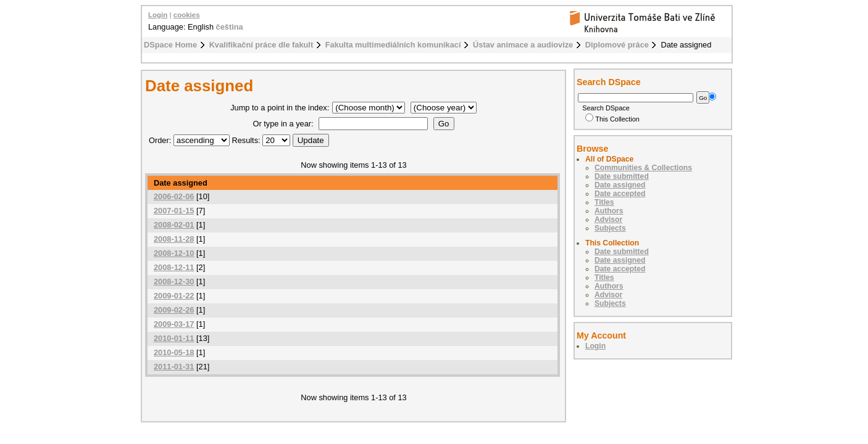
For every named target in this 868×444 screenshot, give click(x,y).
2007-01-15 (174, 211)
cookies (187, 15)
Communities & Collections (643, 168)
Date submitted (622, 176)
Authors (609, 211)
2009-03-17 (174, 324)
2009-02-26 (174, 310)
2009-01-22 (174, 296)
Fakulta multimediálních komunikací (393, 45)
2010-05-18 (174, 352)
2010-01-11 (174, 338)
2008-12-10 (174, 253)
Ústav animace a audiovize (523, 45)
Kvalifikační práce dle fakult (261, 45)
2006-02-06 (174, 196)
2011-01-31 (174, 367)
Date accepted (620, 194)
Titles (604, 202)
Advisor (608, 220)
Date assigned (620, 185)
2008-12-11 (174, 267)
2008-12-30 (174, 282)
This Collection (612, 119)
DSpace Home (170, 45)
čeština (230, 27)
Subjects (610, 228)
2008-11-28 (174, 239)
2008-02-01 (174, 225)
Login (158, 15)
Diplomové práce (617, 45)
